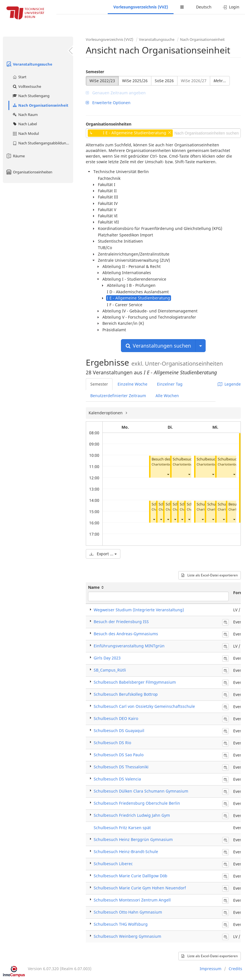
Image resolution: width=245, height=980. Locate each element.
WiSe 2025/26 (135, 81)
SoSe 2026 (164, 81)
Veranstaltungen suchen (158, 346)
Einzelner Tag (170, 384)
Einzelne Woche (132, 384)
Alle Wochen (167, 396)
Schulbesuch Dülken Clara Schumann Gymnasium (141, 791)
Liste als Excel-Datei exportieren (210, 575)
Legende (229, 384)
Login (231, 7)
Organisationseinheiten (29, 172)
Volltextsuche (27, 86)
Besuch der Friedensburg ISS (121, 622)
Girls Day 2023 (107, 658)
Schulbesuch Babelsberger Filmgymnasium (135, 682)
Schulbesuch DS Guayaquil (119, 730)
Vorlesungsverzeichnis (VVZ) (141, 7)
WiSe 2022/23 (102, 81)
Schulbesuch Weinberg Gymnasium (127, 936)
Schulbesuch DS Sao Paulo (119, 755)
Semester (95, 72)
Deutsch (204, 7)
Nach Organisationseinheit (40, 105)
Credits (235, 969)
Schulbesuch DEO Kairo (116, 718)
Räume (15, 156)
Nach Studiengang (31, 96)
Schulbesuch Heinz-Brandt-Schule (126, 852)
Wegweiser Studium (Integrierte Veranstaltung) (139, 610)
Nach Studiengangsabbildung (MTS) (43, 143)
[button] (168, 474)
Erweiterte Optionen (108, 103)
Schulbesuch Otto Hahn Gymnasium (128, 912)
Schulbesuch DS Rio (112, 743)
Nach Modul (25, 133)
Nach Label (24, 124)
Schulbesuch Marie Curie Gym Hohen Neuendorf (140, 888)
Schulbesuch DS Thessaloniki (121, 767)
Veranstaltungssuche (29, 64)
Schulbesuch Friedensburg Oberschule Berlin (137, 803)
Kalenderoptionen (106, 413)
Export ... (103, 554)
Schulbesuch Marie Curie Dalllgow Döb (131, 876)
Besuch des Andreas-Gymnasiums (126, 634)
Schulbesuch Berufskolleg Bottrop (126, 694)
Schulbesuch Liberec (113, 864)
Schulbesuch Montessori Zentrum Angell (132, 900)
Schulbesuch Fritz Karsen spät (122, 828)
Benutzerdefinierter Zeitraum (118, 396)
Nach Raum (25, 115)
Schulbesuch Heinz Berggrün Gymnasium (133, 839)
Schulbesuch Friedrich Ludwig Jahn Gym (132, 815)
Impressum (211, 969)
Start (19, 77)
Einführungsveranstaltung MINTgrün (129, 646)
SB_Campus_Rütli (110, 670)
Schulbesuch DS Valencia (117, 779)
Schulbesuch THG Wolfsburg (121, 924)
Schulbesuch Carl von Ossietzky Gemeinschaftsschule (144, 706)
